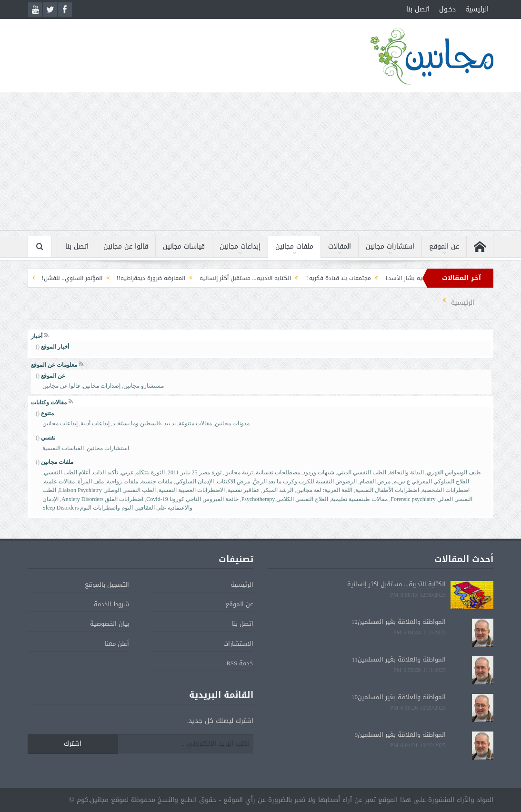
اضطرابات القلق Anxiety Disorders (102, 499)
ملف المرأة (91, 481)
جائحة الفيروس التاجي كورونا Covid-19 (192, 499)
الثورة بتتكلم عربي (143, 472)
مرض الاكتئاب (233, 481)
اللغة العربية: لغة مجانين (324, 490)
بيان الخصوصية (110, 624)
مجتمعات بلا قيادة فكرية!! (331, 278)
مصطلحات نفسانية (278, 472)
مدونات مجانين (232, 423)
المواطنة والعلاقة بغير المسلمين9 (401, 735)
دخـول (447, 9)
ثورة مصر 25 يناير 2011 (195, 472)
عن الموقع (444, 246)
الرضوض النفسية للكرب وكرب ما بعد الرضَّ (305, 481)
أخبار (37, 336)
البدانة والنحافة (406, 472)
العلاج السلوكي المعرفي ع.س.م (431, 481)
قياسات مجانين (184, 246)
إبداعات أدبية (95, 423)
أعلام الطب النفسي (67, 472)
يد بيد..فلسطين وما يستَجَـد (144, 423)
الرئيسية (477, 9)
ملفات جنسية (157, 481)
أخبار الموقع (55, 347)
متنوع (47, 413)
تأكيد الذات (105, 472)
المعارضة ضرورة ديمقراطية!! (144, 278)
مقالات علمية (59, 481)
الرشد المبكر (278, 490)
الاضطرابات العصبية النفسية (192, 490)
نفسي (48, 438)
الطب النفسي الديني (362, 472)
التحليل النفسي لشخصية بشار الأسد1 (425, 278)
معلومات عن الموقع (54, 365)
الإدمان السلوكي (195, 481)
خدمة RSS (240, 663)
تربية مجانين (239, 472)
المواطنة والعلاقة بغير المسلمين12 (399, 622)
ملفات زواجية (122, 481)
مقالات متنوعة (195, 423)
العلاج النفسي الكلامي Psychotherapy (285, 499)
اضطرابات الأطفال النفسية (387, 490)
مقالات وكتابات (49, 402)
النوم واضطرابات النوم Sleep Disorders (88, 508)
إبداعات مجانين (240, 246)
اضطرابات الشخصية (446, 490)
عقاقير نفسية (244, 490)
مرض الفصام (375, 481)
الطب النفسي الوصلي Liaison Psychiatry (107, 490)
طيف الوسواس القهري (454, 472)
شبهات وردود (319, 472)
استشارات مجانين (390, 246)
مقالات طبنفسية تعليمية (359, 499)
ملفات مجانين (294, 246)
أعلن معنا (117, 644)
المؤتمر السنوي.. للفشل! (65, 278)
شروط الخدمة (111, 604)
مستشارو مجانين (144, 386)
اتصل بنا (418, 9)
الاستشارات (238, 644)
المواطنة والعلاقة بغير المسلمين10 (399, 697)
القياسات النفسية (63, 448)
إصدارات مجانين (102, 386)
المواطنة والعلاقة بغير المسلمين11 (399, 659)
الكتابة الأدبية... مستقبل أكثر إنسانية (239, 278)
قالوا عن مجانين (126, 246)
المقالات (340, 246)
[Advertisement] (260, 164)
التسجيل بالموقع (107, 585)
